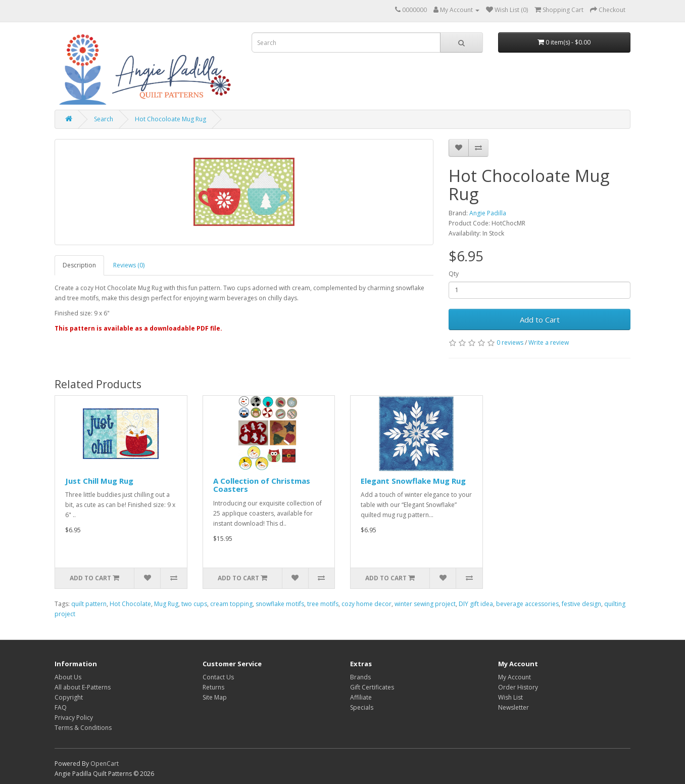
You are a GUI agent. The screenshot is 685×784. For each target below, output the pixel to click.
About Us (68, 677)
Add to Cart (540, 319)
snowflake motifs (280, 604)
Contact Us (218, 677)
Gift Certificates (372, 687)
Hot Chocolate (130, 604)
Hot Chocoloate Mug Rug (170, 119)
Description (79, 265)
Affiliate (361, 697)
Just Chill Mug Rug (99, 481)
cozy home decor (366, 604)
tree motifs (323, 604)
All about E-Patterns (83, 687)
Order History (518, 687)
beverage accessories (527, 604)
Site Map (215, 697)
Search (104, 119)
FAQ (61, 707)
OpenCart (105, 764)
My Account (515, 677)
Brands (360, 677)
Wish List (510, 697)
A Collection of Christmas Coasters (262, 485)
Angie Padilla (488, 213)
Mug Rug (166, 604)
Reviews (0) (129, 265)
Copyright (69, 697)
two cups (194, 604)
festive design (581, 604)
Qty (454, 274)
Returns (213, 687)
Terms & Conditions (83, 728)
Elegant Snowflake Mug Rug (413, 481)
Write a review (549, 342)
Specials (362, 707)
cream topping (231, 604)
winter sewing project (425, 604)
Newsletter (513, 707)
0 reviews (510, 342)
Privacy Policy (74, 718)
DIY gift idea (476, 604)
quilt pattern (89, 604)
